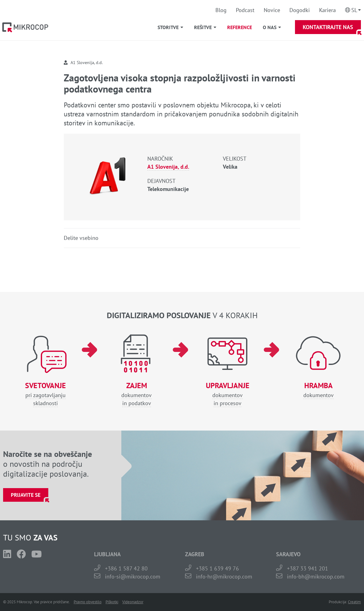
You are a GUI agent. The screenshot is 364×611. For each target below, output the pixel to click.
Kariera (327, 10)
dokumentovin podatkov (136, 394)
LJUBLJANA (107, 554)
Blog (221, 10)
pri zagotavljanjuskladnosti (45, 394)
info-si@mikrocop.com (133, 576)
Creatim (354, 602)
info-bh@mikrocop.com (316, 576)
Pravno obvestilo (88, 602)
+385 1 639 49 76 (217, 568)
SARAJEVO (288, 554)
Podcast (245, 10)
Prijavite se (26, 495)
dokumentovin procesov (227, 394)
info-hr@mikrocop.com (224, 576)
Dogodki (300, 10)
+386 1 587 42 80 (126, 568)
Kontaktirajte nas (328, 27)
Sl (354, 10)
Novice (272, 10)
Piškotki (112, 602)
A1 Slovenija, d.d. (168, 167)
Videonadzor (133, 602)
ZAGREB (195, 554)
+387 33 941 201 (308, 568)
